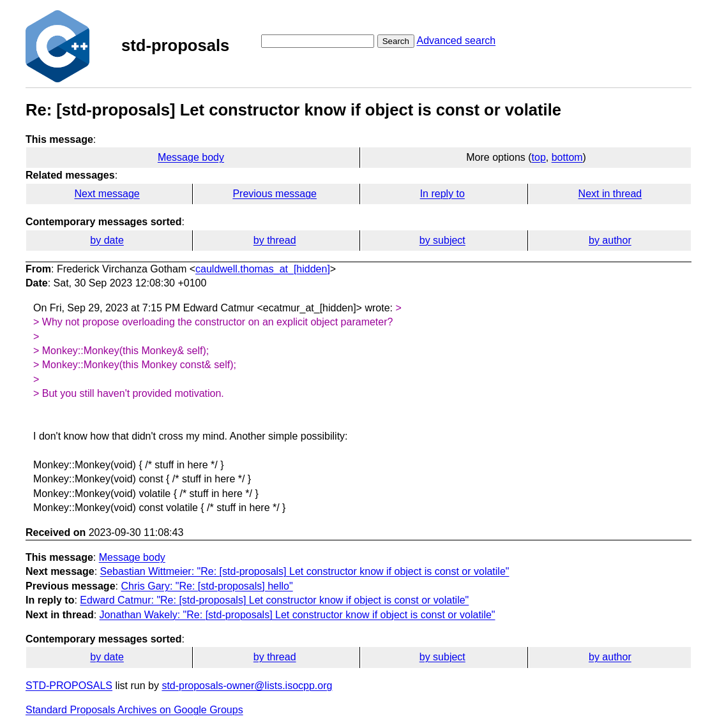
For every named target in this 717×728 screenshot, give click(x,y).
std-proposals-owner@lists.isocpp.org (247, 686)
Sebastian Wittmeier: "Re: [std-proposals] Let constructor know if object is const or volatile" (305, 571)
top (539, 157)
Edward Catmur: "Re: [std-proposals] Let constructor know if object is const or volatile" (274, 600)
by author (610, 240)
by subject (442, 240)
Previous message (275, 194)
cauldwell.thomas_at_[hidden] (263, 269)
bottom (567, 157)
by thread (275, 240)
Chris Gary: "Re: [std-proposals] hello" (207, 586)
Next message (107, 194)
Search (396, 41)
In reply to (442, 194)
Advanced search (456, 41)
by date (107, 240)
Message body (191, 157)
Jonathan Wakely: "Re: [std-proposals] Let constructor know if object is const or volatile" (298, 615)
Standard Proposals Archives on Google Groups (134, 710)
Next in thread (610, 194)
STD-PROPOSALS (69, 686)
